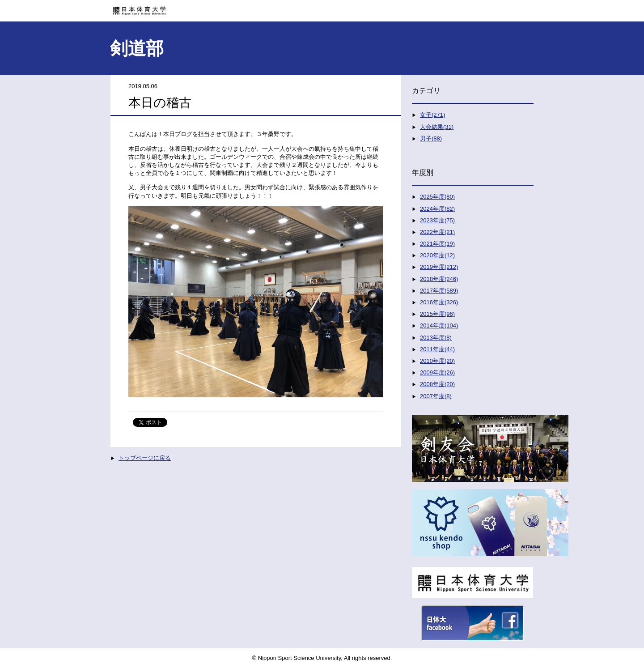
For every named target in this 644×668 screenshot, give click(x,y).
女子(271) (432, 115)
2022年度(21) (437, 232)
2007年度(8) (436, 396)
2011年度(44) (437, 349)
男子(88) (431, 138)
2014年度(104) (439, 325)
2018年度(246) (439, 279)
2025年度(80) (437, 197)
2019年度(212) (439, 267)
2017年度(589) (439, 291)
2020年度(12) (437, 255)
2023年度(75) (437, 220)
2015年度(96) (437, 314)
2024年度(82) (437, 209)
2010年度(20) (437, 361)
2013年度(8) (436, 338)
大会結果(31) (437, 127)
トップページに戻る (145, 458)
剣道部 (137, 48)
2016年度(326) (439, 302)
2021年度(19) (437, 244)
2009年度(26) (437, 372)
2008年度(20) (437, 384)
